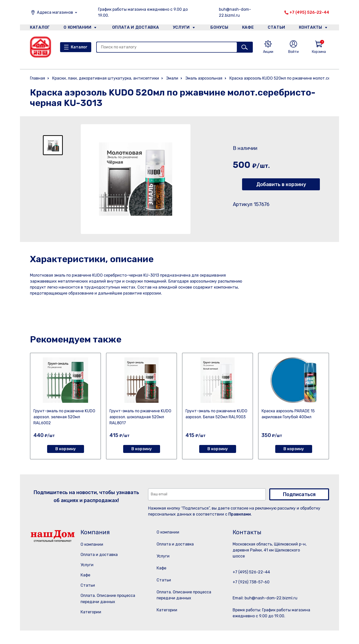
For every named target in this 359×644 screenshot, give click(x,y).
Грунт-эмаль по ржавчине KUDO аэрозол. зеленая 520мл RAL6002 (64, 417)
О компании (78, 28)
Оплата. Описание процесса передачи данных (185, 608)
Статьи (278, 28)
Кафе (248, 28)
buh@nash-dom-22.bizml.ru (235, 12)
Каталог (39, 28)
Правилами (240, 514)
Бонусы (217, 28)
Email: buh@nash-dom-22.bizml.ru (265, 598)
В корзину (66, 449)
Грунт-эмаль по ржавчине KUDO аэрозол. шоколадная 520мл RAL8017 (140, 417)
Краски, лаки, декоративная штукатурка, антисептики (106, 78)
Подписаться (299, 494)
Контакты (313, 28)
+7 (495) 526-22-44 (309, 12)
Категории (91, 612)
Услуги (179, 28)
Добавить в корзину (281, 184)
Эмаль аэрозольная (204, 78)
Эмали (172, 78)
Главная (38, 78)
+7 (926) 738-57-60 (251, 582)
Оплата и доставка (134, 28)
